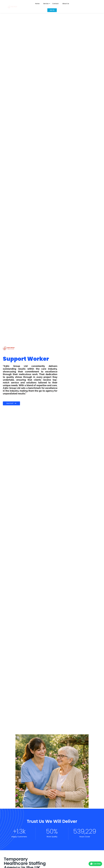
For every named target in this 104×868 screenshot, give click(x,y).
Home (37, 4)
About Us (66, 4)
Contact (55, 4)
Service (46, 4)
